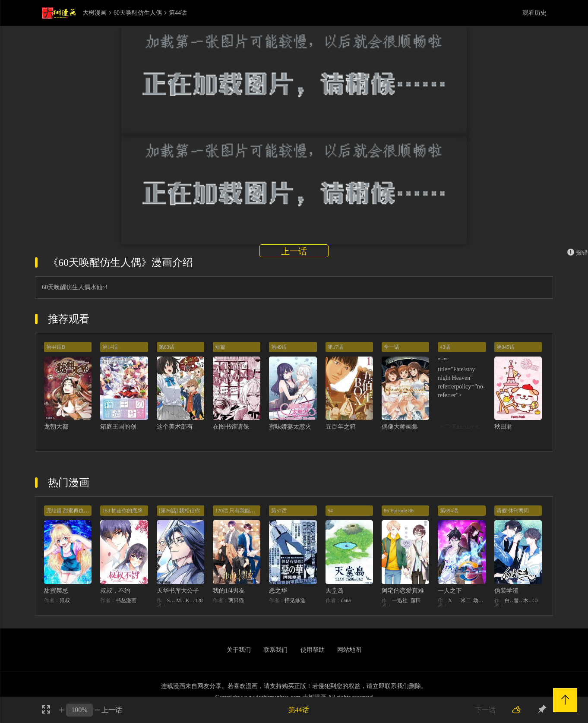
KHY (190, 600)
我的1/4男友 (229, 591)
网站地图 (349, 650)
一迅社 (400, 600)
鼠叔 (65, 600)
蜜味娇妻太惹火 (290, 427)
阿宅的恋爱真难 (403, 591)
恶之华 (278, 591)
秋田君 (503, 427)
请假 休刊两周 (513, 511)
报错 (578, 253)
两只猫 (236, 600)
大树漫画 (95, 13)
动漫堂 (479, 600)
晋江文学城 (518, 600)
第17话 (335, 347)
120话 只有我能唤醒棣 (240, 511)
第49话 (279, 347)
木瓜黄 (528, 600)
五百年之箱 (341, 427)
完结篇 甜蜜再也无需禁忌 (75, 511)
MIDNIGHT (181, 600)
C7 (535, 600)
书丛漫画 (126, 600)
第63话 (167, 347)
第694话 (449, 511)
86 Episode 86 (399, 511)
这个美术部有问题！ (184, 427)
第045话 (506, 347)
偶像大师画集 (400, 427)
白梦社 (509, 600)
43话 (445, 347)
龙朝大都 (56, 427)
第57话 (279, 511)
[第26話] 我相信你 (179, 511)
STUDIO (172, 600)
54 (330, 511)
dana (346, 600)
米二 (466, 600)
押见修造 (295, 600)
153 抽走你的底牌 (122, 511)
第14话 (110, 347)
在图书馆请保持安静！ (243, 427)
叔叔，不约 (115, 591)
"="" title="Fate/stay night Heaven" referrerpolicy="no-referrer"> (461, 378)
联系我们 (275, 650)
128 (199, 600)
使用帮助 (313, 650)
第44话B (56, 347)
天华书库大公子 (178, 591)
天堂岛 (335, 591)
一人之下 (450, 591)
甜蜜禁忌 (56, 591)
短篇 (220, 347)
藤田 (416, 600)
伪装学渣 (506, 591)
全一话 (392, 347)
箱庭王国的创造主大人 (130, 427)
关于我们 (239, 650)
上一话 (294, 251)
